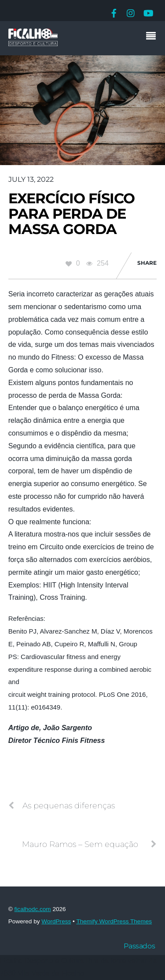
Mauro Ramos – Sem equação (89, 844)
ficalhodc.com (33, 909)
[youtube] (148, 12)
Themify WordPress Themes (114, 921)
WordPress (56, 921)
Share (147, 263)
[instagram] (131, 12)
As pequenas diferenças (62, 806)
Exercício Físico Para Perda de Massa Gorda (72, 214)
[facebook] (114, 12)
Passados (139, 946)
